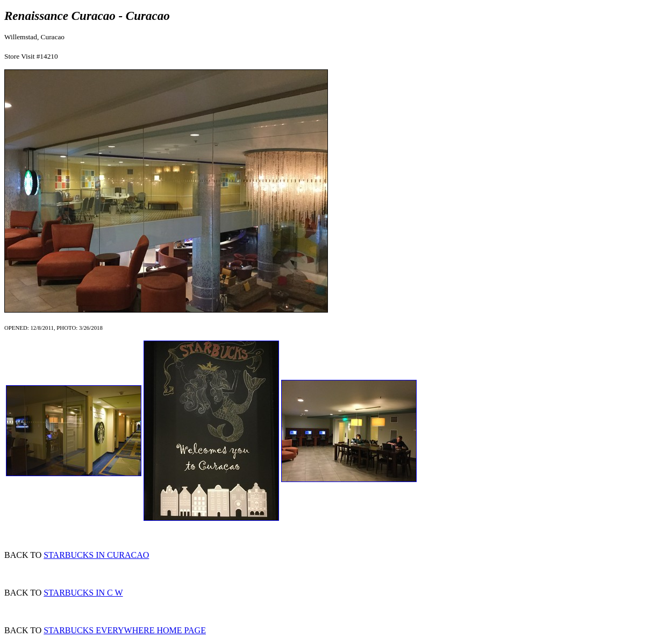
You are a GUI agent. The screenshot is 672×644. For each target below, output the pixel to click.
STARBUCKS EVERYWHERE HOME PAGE (125, 630)
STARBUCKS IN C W (83, 593)
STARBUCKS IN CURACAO (96, 555)
